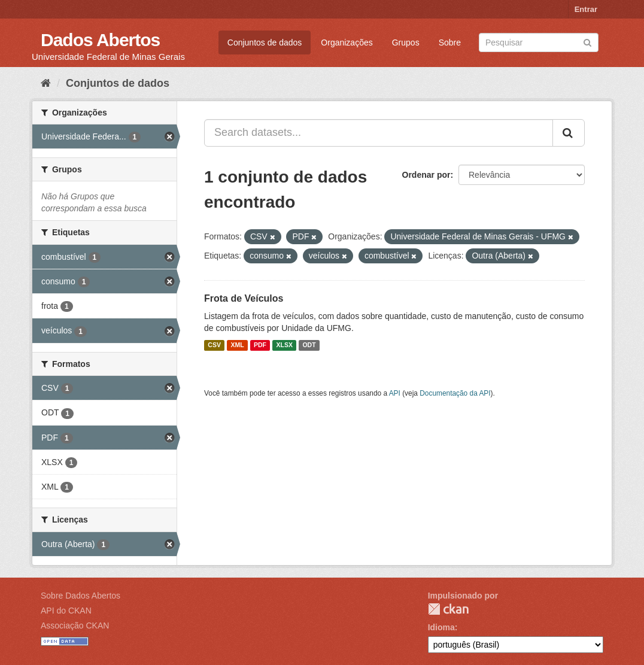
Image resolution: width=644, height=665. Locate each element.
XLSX (285, 345)
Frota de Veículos (244, 298)
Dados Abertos (100, 40)
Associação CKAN (75, 625)
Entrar (586, 9)
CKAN (448, 609)
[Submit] (587, 42)
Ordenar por (426, 175)
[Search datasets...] (379, 133)
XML (237, 345)
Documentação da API (455, 393)
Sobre (450, 42)
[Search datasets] (539, 42)
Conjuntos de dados (265, 42)
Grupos (406, 42)
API (395, 393)
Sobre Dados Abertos (80, 596)
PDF (260, 345)
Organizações (347, 42)
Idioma (441, 627)
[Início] (46, 83)
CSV (214, 345)
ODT (309, 345)
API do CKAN (66, 611)
